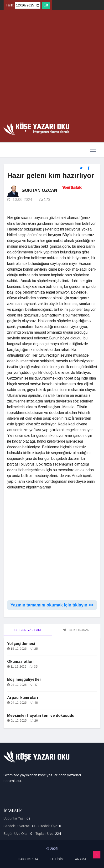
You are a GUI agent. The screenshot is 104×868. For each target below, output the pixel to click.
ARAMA (81, 859)
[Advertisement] (52, 68)
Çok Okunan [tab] (76, 630)
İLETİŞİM (57, 859)
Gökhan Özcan (39, 190)
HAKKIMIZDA (28, 859)
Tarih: (10, 5)
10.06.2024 (20, 200)
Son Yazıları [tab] (28, 630)
